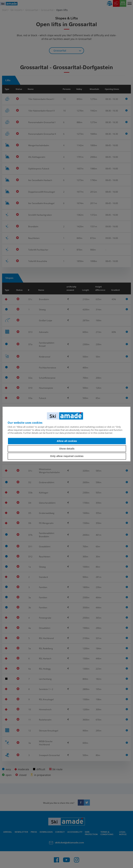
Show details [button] (67, 449)
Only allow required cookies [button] (67, 456)
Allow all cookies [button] (67, 441)
